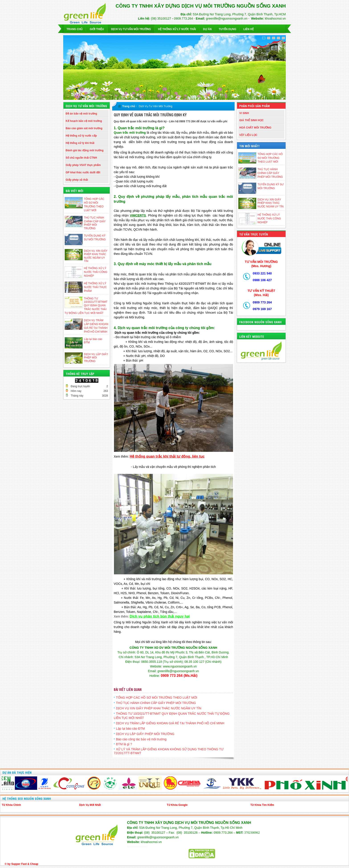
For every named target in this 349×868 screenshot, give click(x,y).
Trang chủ (75, 29)
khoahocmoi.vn (138, 847)
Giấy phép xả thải (77, 180)
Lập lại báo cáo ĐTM (130, 729)
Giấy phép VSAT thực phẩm (83, 165)
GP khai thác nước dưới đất (83, 172)
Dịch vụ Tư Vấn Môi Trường (131, 29)
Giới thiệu (97, 29)
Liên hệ (248, 29)
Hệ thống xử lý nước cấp (81, 136)
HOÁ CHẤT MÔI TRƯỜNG (255, 128)
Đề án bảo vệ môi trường (81, 114)
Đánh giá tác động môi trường (85, 150)
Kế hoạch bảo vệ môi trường (84, 121)
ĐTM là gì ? (124, 744)
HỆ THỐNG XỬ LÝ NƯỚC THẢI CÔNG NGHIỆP (96, 272)
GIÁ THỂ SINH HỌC (251, 120)
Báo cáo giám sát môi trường (84, 128)
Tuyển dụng (228, 29)
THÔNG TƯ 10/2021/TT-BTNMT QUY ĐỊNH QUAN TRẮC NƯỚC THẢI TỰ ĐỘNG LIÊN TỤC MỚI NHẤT (86, 306)
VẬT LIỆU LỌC (248, 135)
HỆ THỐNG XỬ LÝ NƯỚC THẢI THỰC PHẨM (95, 287)
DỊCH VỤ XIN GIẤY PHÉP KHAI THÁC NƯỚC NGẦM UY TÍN (271, 203)
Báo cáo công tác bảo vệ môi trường (141, 739)
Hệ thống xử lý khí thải (80, 143)
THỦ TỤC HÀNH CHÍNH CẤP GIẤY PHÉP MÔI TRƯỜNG (270, 173)
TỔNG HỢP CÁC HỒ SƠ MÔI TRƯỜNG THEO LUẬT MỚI (270, 158)
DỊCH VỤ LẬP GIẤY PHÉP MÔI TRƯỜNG (96, 358)
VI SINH (244, 113)
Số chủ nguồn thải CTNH (81, 158)
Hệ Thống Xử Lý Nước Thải (177, 29)
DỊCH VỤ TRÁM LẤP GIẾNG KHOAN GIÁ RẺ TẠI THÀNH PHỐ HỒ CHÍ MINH (170, 723)
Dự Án (207, 29)
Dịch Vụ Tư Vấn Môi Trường (155, 106)
